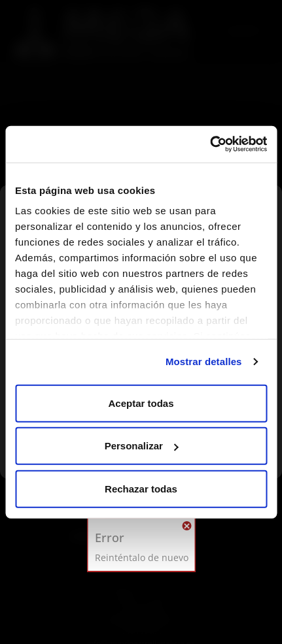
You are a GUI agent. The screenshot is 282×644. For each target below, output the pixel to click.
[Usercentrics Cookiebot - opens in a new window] (210, 144)
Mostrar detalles (204, 362)
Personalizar (142, 446)
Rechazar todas (141, 488)
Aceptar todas (141, 403)
